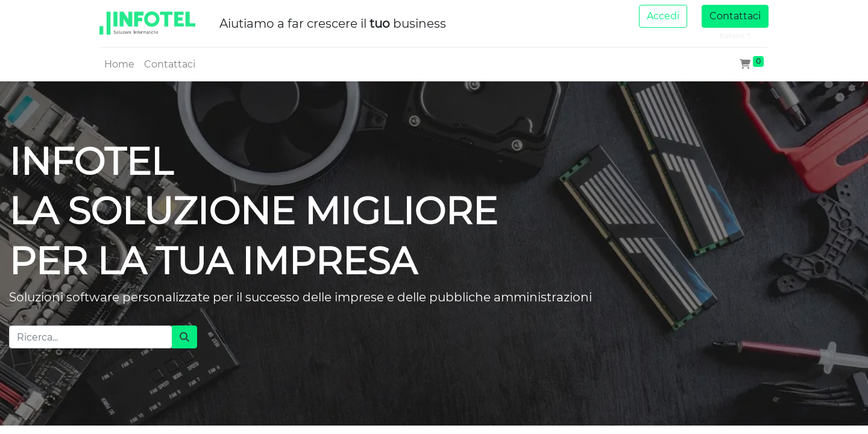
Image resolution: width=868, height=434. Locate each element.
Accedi (663, 16)
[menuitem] (119, 64)
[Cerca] (184, 337)
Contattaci (735, 16)
